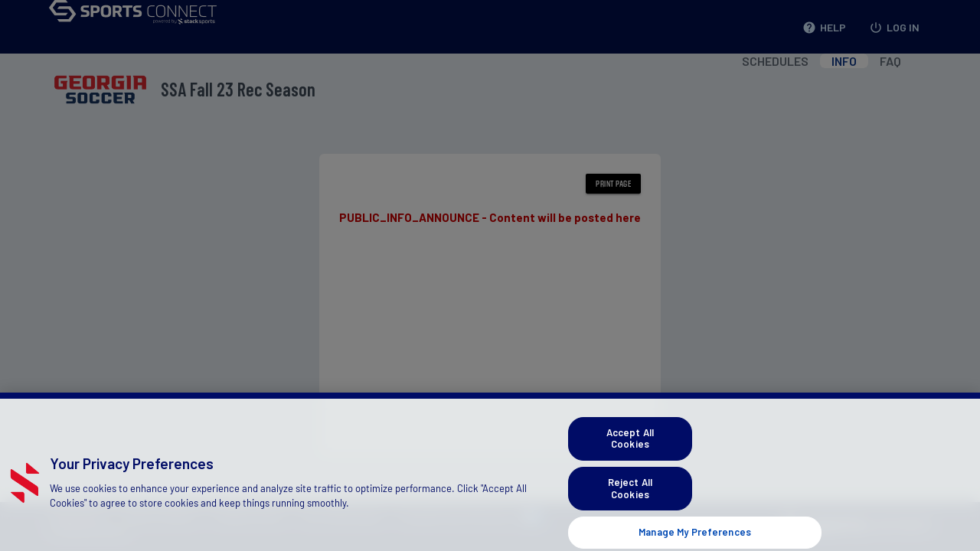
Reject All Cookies (630, 495)
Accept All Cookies (630, 445)
